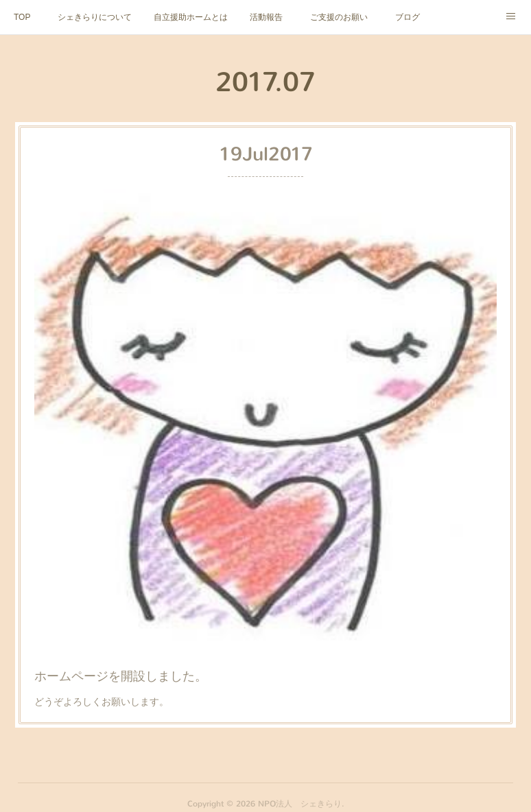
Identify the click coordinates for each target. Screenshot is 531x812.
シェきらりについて (95, 17)
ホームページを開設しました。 (127, 666)
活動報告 (266, 17)
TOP (22, 17)
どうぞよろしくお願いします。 (109, 689)
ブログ (408, 17)
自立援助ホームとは (191, 17)
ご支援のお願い (339, 17)
